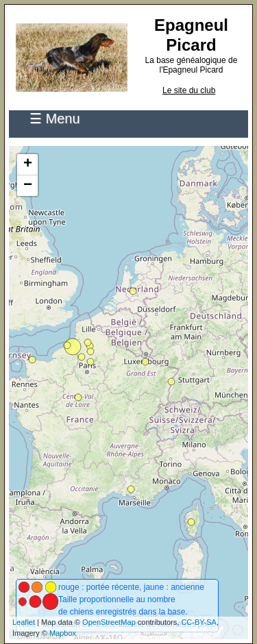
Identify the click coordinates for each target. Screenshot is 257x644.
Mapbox (63, 633)
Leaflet (24, 622)
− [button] (28, 186)
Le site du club (189, 90)
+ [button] (28, 164)
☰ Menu (55, 119)
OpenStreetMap (109, 622)
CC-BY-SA (199, 622)
